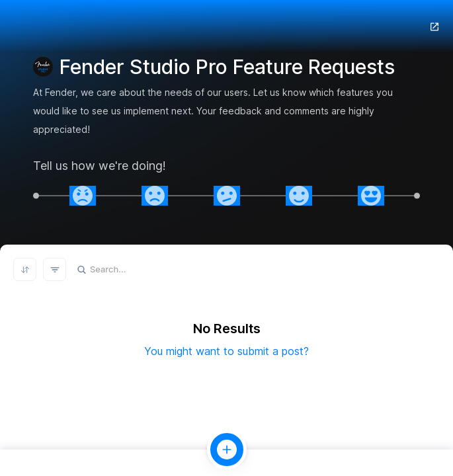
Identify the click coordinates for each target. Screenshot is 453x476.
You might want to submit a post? (226, 351)
